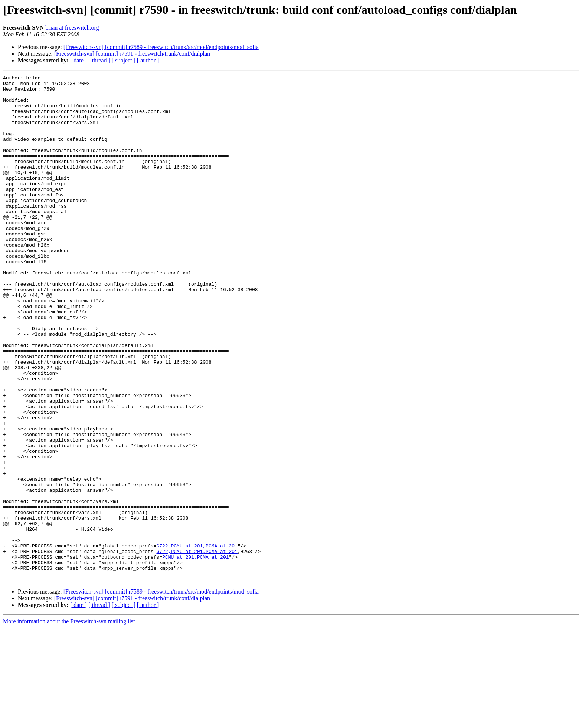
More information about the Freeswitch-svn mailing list (69, 721)
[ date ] (79, 60)
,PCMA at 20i (220, 640)
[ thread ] (99, 60)
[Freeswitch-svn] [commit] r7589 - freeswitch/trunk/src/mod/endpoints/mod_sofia (161, 47)
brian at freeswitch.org (72, 28)
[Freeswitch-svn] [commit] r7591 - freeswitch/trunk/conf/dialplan (132, 54)
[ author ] (148, 60)
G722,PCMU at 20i (179, 640)
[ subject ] (124, 60)
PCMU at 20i (178, 654)
